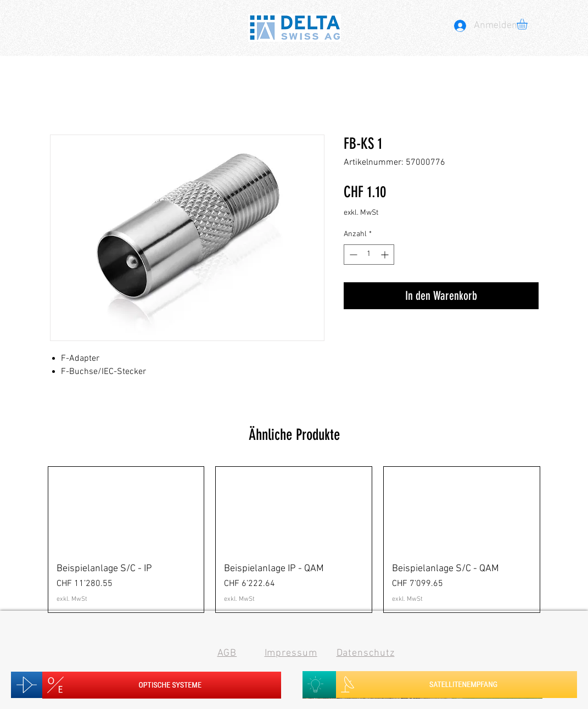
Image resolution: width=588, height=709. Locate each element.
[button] (528, 24)
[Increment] (386, 255)
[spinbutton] (369, 255)
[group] (294, 540)
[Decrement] (352, 255)
